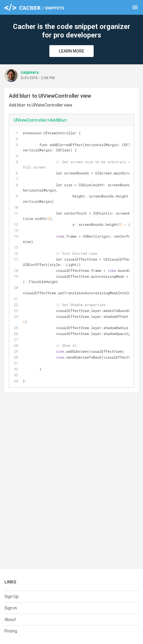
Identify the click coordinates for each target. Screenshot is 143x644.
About (10, 620)
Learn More (71, 51)
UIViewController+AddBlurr (40, 120)
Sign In (11, 608)
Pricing (11, 631)
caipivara (30, 72)
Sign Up (12, 596)
